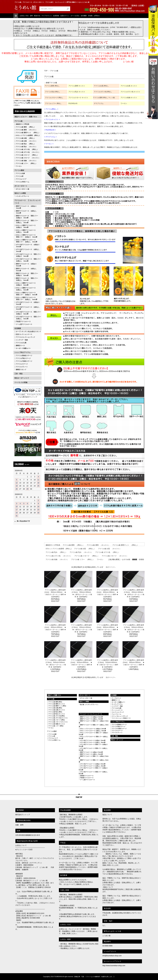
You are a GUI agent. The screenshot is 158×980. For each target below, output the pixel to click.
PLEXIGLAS (73, 103)
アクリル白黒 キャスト (129, 86)
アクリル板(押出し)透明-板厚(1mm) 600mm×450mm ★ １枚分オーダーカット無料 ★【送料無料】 (107, 628)
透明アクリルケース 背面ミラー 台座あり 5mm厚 (26, 274)
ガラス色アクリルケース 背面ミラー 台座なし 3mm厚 (28, 260)
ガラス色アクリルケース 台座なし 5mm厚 (27, 308)
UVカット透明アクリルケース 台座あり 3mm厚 (25, 226)
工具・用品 (18, 374)
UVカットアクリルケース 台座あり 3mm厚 (93, 729)
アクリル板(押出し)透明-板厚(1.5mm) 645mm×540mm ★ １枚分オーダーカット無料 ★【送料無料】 (55, 664)
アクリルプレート (22, 367)
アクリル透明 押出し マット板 (104, 98)
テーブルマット (116, 698)
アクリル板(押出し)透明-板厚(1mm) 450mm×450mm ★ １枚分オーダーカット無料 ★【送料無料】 (55, 628)
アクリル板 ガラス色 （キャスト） (28, 152)
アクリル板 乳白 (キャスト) (57, 714)
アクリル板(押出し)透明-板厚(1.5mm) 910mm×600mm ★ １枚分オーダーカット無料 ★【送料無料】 (108, 664)
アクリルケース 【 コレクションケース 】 (28, 202)
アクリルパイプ (21, 179)
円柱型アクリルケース (23, 321)
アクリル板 (18, 121)
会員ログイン (65, 16)
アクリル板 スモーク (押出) (57, 720)
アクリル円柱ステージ (23, 358)
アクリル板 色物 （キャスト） (26, 161)
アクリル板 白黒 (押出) (55, 708)
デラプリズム (99, 103)
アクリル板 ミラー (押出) (56, 726)
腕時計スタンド (21, 370)
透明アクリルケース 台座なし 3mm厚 (26, 212)
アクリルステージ (22, 364)
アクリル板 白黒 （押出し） (26, 138)
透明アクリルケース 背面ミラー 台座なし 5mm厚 (26, 279)
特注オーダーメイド (22, 378)
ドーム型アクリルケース (24, 324)
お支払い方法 (24, 16)
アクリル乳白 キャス (76, 92)
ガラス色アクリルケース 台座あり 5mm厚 (27, 303)
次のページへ (111, 567)
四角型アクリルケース (87, 776)
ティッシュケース (117, 710)
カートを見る (75, 16)
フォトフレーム (116, 714)
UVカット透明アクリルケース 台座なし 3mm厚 (25, 231)
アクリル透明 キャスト (77, 86)
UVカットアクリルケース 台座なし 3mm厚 (93, 731)
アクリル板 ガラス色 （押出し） (27, 149)
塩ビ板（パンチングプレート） (89, 705)
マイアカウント (47, 16)
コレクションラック (118, 712)
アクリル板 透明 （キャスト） (26, 130)
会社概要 (84, 16)
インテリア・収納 (22, 340)
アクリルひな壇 (21, 343)
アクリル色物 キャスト (129, 98)
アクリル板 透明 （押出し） (26, 127)
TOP (46, 71)
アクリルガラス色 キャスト (130, 92)
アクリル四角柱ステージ (24, 356)
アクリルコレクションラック (26, 337)
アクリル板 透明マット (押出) (57, 706)
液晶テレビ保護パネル (54, 695)
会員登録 (56, 16)
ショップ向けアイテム (22, 352)
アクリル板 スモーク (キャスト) (58, 722)
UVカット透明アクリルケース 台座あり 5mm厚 (25, 284)
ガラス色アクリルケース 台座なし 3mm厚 (27, 250)
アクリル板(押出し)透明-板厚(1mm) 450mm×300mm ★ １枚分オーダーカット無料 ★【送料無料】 (107, 593)
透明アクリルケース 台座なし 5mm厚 (26, 270)
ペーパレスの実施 (21, 382)
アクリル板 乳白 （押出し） (26, 144)
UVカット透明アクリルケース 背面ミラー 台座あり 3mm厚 (26, 236)
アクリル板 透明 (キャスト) (57, 704)
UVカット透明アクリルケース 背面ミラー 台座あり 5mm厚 (26, 294)
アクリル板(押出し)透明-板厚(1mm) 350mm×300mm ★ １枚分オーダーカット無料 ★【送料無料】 (55, 593)
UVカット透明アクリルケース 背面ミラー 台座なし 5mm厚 (26, 298)
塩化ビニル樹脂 (20, 193)
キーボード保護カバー (23, 348)
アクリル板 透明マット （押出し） (28, 133)
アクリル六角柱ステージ (24, 361)
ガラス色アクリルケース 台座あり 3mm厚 (27, 246)
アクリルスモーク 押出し (54, 98)
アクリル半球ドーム (23, 182)
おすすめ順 (126, 559)
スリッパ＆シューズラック (120, 716)
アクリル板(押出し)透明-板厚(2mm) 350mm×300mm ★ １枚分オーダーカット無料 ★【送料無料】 (134, 664)
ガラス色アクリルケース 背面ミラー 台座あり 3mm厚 (28, 255)
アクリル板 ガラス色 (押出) (57, 716)
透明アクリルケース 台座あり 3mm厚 (26, 207)
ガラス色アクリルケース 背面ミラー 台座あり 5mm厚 (28, 313)
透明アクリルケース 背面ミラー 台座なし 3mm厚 (26, 222)
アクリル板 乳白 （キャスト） (26, 147)
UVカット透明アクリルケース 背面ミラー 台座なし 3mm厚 (26, 241)
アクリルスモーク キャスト (78, 98)
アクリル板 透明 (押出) (55, 702)
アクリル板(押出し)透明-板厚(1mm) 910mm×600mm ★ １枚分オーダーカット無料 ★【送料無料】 (81, 664)
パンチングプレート (23, 196)
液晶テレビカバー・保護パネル (26, 117)
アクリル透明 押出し (52, 86)
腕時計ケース (20, 345)
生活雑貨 (18, 328)
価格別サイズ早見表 (23, 124)
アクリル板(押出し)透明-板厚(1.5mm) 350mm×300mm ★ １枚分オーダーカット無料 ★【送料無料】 (81, 593)
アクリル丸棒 (20, 173)
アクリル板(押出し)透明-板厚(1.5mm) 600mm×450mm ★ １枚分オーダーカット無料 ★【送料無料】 (134, 628)
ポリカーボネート (21, 186)
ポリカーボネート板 (23, 189)
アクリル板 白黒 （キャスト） (26, 141)
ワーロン (19, 166)
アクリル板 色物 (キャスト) (57, 724)
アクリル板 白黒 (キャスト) (57, 710)
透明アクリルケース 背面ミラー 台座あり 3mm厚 (26, 217)
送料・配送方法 (35, 16)
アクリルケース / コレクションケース (91, 714)
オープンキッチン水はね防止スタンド (28, 331)
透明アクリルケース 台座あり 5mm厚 (26, 265)
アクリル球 (20, 176)
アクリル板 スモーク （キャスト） (28, 158)
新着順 (142, 559)
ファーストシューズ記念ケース (121, 718)
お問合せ (97, 16)
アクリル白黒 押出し (101, 86)
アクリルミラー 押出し (53, 103)
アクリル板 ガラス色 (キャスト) (58, 718)
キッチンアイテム (117, 704)
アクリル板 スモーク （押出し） (27, 155)
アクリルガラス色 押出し (103, 92)
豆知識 (90, 16)
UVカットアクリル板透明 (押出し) (28, 135)
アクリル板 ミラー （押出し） (26, 163)
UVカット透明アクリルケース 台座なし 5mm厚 (25, 289)
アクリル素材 (19, 170)
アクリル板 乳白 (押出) (55, 712)
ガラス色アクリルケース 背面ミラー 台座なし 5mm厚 (28, 318)
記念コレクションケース (24, 334)
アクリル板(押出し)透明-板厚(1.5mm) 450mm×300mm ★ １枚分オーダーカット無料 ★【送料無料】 (134, 593)
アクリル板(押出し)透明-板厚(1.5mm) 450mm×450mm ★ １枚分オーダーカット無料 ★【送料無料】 (81, 628)
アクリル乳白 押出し (53, 92)
